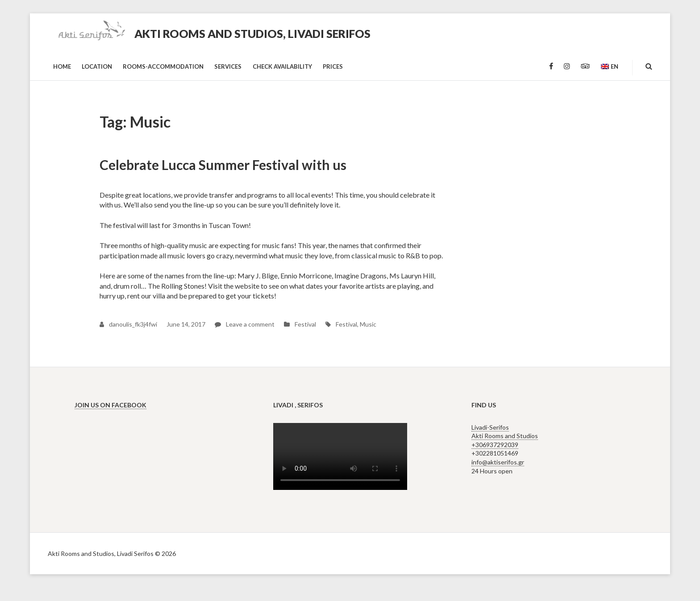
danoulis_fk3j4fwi (128, 324)
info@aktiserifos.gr (498, 462)
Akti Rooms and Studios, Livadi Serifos (252, 33)
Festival (305, 324)
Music (368, 324)
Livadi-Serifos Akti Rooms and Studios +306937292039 (505, 436)
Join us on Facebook (110, 405)
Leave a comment (245, 324)
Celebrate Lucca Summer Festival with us (223, 165)
